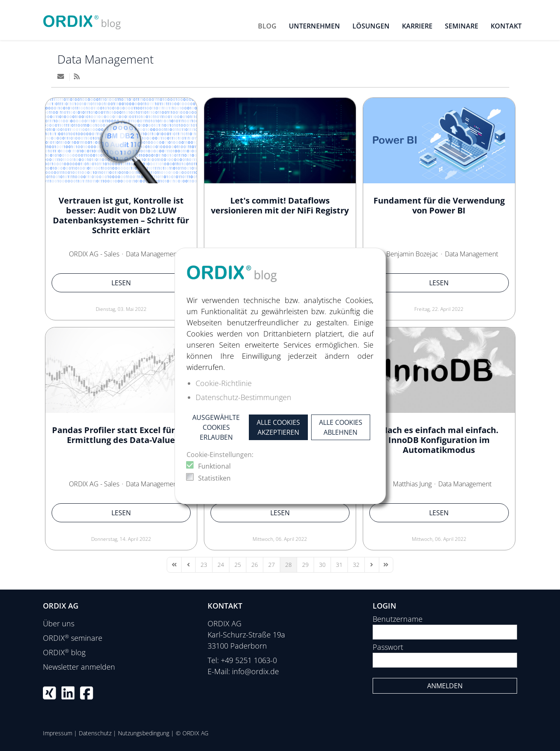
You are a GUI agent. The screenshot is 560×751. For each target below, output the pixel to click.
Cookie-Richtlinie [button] (224, 383)
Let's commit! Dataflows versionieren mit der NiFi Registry (280, 205)
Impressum (58, 733)
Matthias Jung (412, 484)
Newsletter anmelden (79, 667)
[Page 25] (238, 565)
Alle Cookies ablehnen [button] (341, 427)
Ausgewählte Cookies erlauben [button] (216, 427)
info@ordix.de (255, 671)
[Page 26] (255, 565)
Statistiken (214, 478)
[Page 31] (339, 565)
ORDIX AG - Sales (94, 254)
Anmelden (445, 686)
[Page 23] (204, 565)
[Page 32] (356, 565)
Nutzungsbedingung (144, 733)
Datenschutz (95, 733)
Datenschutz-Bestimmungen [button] (243, 397)
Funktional (214, 466)
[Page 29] (305, 565)
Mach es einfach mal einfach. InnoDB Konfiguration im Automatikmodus (439, 440)
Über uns (59, 623)
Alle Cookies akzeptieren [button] (278, 427)
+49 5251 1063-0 (249, 660)
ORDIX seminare (73, 638)
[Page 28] (288, 565)
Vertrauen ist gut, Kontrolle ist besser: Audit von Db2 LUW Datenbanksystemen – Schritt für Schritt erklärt (121, 215)
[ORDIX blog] (82, 19)
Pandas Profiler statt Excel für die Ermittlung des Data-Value (121, 435)
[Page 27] (272, 565)
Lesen (121, 283)
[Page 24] (221, 565)
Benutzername (398, 619)
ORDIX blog (64, 652)
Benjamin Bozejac (412, 254)
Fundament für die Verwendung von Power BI (439, 205)
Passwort (388, 647)
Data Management (105, 59)
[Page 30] (322, 565)
